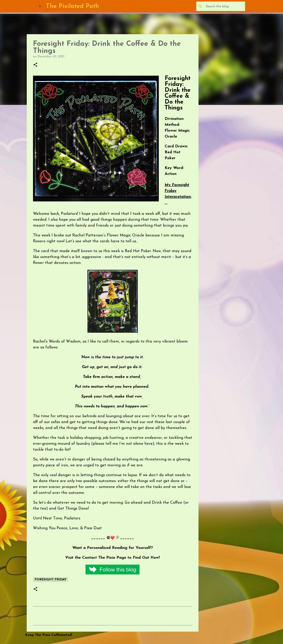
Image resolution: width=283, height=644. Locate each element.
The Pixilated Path (72, 6)
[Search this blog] (224, 6)
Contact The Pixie (99, 558)
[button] (35, 65)
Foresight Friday (51, 580)
